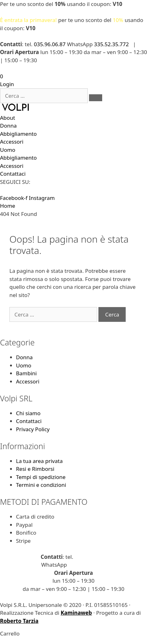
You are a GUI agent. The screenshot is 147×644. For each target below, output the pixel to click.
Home (8, 206)
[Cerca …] (44, 96)
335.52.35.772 (111, 44)
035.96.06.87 (50, 44)
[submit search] (96, 98)
